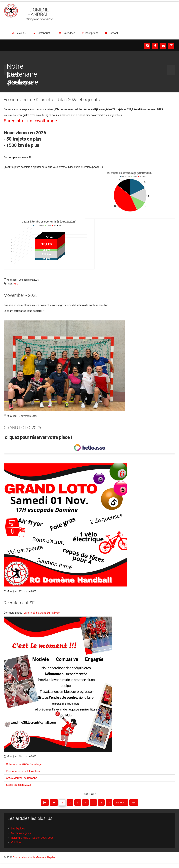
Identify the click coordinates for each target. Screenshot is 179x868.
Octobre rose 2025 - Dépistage (24, 764)
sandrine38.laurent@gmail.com (42, 613)
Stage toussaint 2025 (19, 785)
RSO (16, 284)
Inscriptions (92, 33)
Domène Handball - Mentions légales (34, 861)
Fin (145, 803)
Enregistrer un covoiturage (30, 121)
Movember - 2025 (21, 295)
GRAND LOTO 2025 (22, 428)
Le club (20, 33)
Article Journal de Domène (22, 778)
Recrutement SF (19, 603)
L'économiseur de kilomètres (23, 771)
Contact (113, 33)
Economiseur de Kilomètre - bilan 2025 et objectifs (52, 100)
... (95, 803)
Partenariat (43, 33)
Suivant (130, 803)
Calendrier (69, 33)
